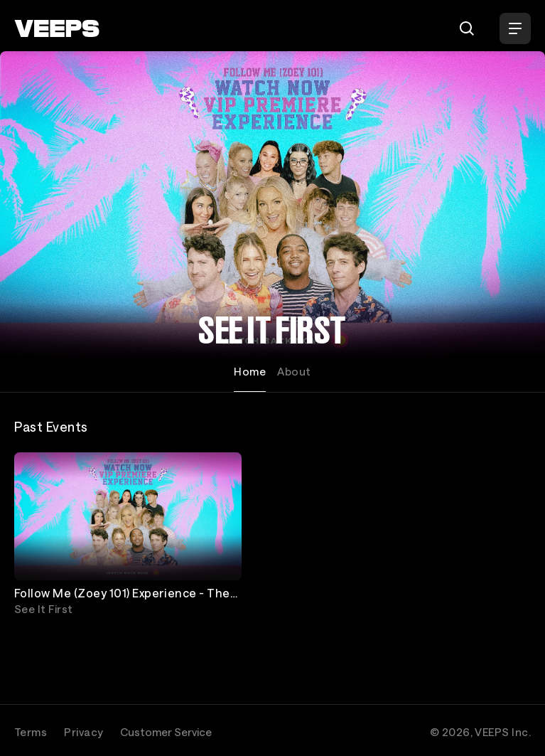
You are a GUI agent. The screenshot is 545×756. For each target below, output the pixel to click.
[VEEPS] (57, 28)
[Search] (467, 28)
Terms (31, 732)
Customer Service (166, 732)
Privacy (83, 732)
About (294, 371)
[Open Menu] (515, 28)
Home (250, 371)
